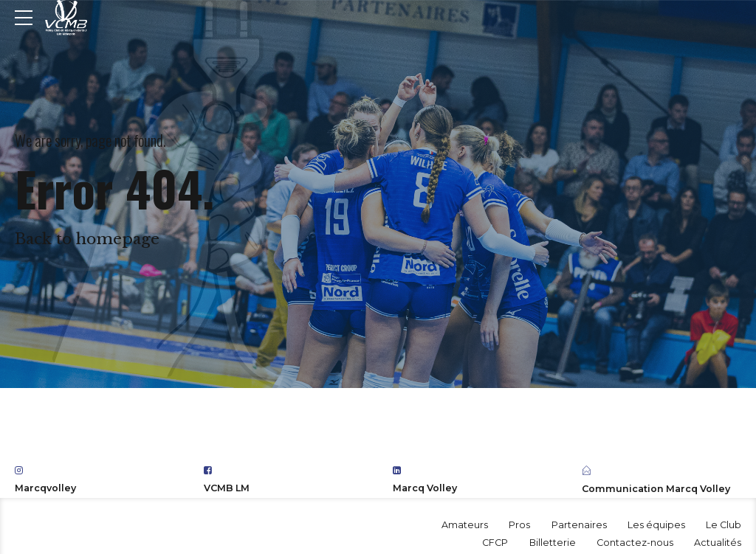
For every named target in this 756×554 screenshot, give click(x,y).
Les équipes (656, 525)
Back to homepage (87, 239)
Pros (519, 525)
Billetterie (553, 543)
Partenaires (579, 525)
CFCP (495, 543)
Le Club (724, 525)
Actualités (718, 543)
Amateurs (465, 525)
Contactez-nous (635, 543)
